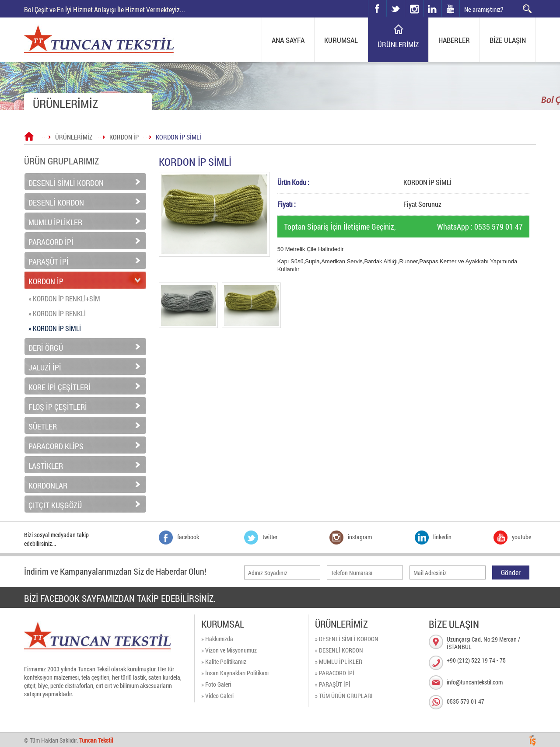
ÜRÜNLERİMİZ (398, 44)
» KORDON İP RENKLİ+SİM (64, 298)
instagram (405, 0)
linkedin (432, 8)
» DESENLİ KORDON (339, 650)
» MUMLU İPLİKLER (339, 661)
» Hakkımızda (217, 639)
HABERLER (454, 40)
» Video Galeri (217, 696)
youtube (451, 8)
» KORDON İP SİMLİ (55, 328)
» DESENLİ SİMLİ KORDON (347, 639)
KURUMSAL (341, 40)
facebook (377, 8)
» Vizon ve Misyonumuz (229, 650)
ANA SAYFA (288, 40)
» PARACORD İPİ (335, 673)
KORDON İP (124, 137)
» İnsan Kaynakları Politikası (235, 673)
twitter (387, 0)
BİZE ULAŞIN (508, 40)
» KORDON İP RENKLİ (57, 313)
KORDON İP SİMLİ (178, 137)
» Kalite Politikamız (224, 661)
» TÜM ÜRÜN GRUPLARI (344, 696)
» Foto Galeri (216, 684)
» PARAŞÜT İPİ (333, 684)
